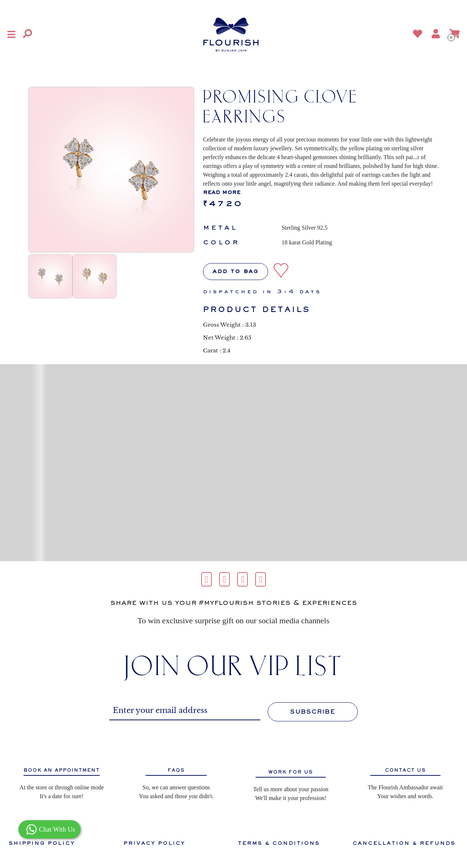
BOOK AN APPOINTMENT (62, 770)
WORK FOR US (291, 772)
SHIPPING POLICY (42, 843)
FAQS (176, 770)
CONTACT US (405, 770)
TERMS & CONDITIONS (279, 843)
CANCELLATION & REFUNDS (404, 843)
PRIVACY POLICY (154, 843)
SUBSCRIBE (313, 712)
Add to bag (236, 272)
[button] (11, 34)
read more (222, 193)
